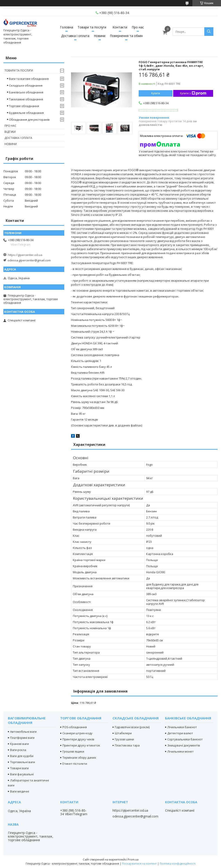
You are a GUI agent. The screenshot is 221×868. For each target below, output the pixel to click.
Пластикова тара (127, 745)
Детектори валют (180, 733)
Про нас (138, 27)
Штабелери (123, 733)
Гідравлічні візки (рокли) (132, 727)
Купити (156, 93)
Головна (67, 27)
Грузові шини (124, 739)
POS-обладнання (75, 727)
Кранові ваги (20, 744)
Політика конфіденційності (178, 864)
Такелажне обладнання (26, 99)
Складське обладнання (26, 85)
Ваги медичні (20, 791)
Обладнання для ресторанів (29, 120)
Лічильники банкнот (182, 727)
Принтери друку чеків (78, 739)
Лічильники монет (181, 751)
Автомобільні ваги (23, 732)
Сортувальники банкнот (185, 739)
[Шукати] (209, 32)
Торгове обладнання (24, 106)
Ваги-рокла (18, 750)
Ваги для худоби (22, 756)
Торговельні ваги (23, 762)
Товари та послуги (92, 27)
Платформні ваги (22, 738)
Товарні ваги (19, 768)
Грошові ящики (73, 751)
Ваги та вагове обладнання (29, 79)
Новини (100, 36)
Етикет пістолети (75, 764)
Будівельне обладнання (26, 113)
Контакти (120, 27)
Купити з (193, 93)
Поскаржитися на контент (139, 864)
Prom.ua (133, 860)
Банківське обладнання (26, 92)
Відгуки (10, 132)
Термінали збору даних (79, 757)
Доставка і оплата (75, 36)
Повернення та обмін (126, 36)
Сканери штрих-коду (77, 733)
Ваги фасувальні (22, 774)
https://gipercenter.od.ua (25, 255)
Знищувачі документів (184, 745)
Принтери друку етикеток (81, 745)
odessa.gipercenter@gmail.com (29, 260)
